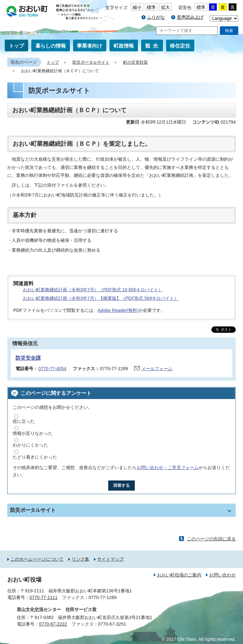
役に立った (24, 421)
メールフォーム (157, 369)
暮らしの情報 (51, 46)
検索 (229, 31)
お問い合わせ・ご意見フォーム (168, 467)
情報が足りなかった (33, 433)
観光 (153, 46)
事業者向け (90, 46)
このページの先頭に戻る (211, 539)
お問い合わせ (222, 575)
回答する (121, 485)
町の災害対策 (135, 62)
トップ (16, 46)
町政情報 (124, 46)
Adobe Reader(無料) (118, 310)
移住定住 (180, 46)
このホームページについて (37, 559)
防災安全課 (28, 358)
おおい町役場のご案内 (179, 575)
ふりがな (156, 17)
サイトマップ (110, 559)
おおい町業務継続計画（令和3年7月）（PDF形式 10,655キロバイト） (93, 290)
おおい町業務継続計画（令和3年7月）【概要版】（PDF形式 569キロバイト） (101, 298)
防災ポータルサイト (91, 62)
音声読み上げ (190, 17)
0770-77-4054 (52, 369)
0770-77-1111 (44, 597)
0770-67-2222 (53, 624)
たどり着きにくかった (35, 457)
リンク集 (80, 559)
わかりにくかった (30, 445)
